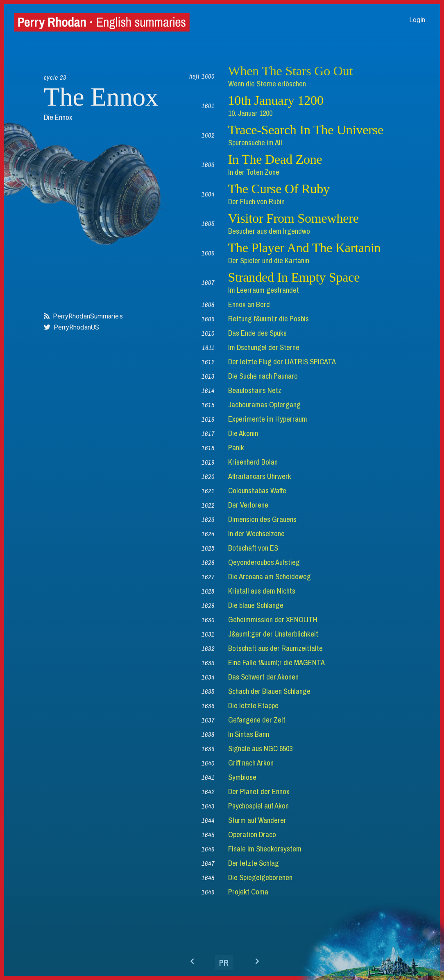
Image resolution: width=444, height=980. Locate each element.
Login (417, 20)
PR (224, 963)
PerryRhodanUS (76, 327)
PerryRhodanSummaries (88, 316)
